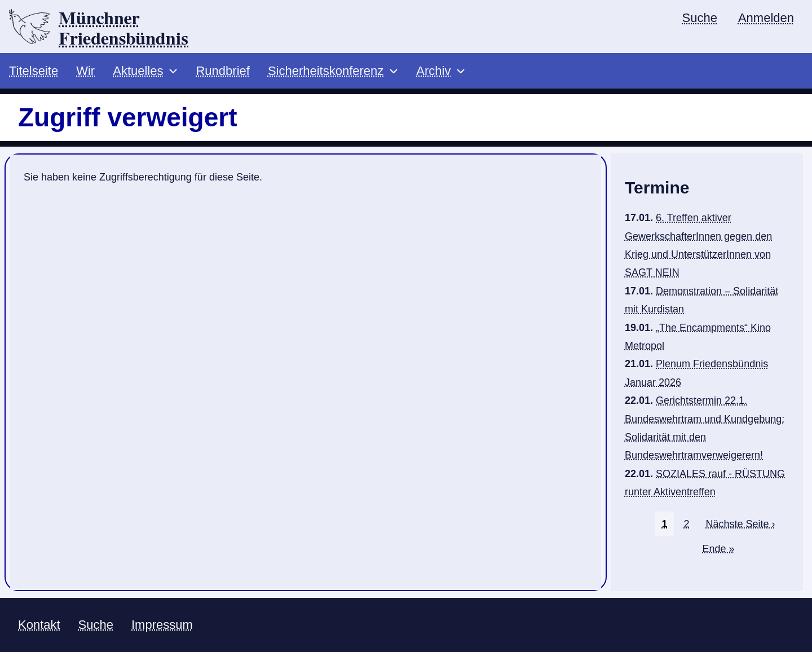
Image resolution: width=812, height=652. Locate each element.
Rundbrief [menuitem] (222, 71)
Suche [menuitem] (700, 18)
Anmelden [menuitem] (766, 18)
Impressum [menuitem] (162, 625)
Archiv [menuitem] (433, 71)
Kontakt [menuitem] (39, 625)
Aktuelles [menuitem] (138, 71)
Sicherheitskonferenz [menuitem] (326, 71)
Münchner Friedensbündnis (123, 29)
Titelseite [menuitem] (34, 71)
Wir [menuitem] (85, 71)
